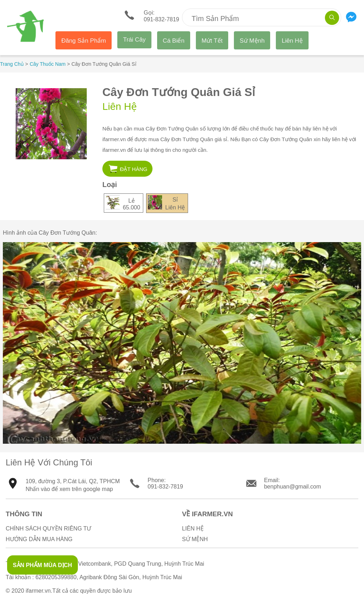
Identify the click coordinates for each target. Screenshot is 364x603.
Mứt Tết (212, 41)
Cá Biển (174, 41)
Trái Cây (134, 40)
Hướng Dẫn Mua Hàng (39, 539)
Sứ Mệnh (252, 41)
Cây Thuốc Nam (47, 64)
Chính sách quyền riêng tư (48, 529)
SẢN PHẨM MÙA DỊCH (42, 565)
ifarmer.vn (38, 591)
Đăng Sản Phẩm (84, 41)
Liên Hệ (292, 41)
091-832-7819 (165, 487)
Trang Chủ (12, 64)
